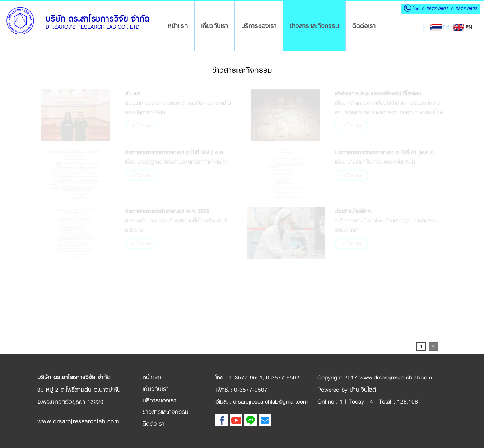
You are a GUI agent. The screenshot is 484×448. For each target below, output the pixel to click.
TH (439, 27)
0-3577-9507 (251, 390)
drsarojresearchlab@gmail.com (270, 402)
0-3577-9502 (464, 8)
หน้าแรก (181, 26)
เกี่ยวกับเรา (215, 26)
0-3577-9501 (435, 8)
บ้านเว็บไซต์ (363, 390)
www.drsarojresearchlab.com (78, 421)
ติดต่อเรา (364, 26)
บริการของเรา (259, 26)
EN (462, 27)
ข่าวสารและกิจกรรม (314, 26)
